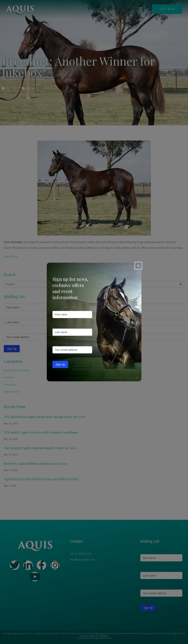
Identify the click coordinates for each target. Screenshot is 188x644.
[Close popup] (138, 266)
